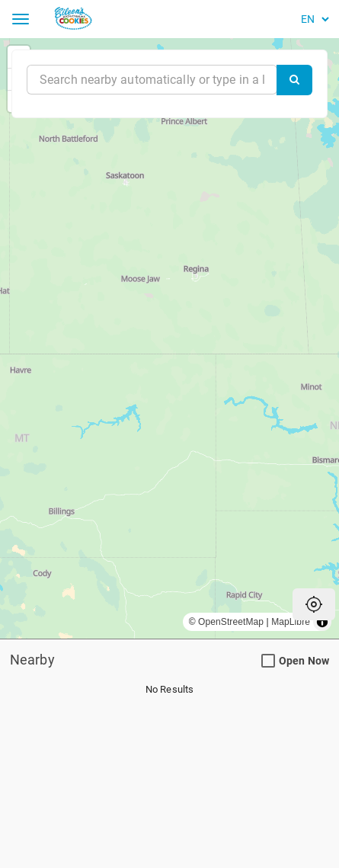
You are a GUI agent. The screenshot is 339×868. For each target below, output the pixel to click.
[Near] (152, 80)
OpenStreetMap (231, 622)
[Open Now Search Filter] (268, 661)
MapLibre (291, 622)
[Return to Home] (92, 19)
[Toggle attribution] (322, 622)
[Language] (312, 19)
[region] (169, 338)
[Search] (294, 80)
